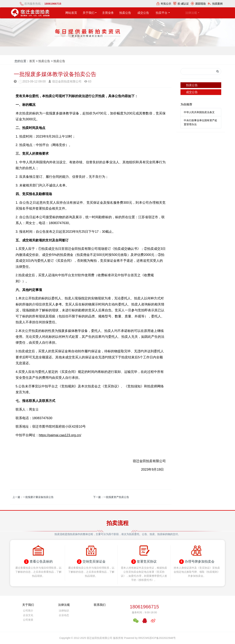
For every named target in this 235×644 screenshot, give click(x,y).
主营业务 (111, 13)
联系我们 (100, 605)
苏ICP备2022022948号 (163, 638)
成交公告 (192, 92)
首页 (32, 61)
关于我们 (89, 13)
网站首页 (71, 13)
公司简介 (28, 611)
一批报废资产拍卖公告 (116, 497)
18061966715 (144, 607)
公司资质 (28, 620)
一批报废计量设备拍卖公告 (38, 497)
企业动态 (64, 615)
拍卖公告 (133, 13)
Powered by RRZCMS (136, 638)
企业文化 (28, 615)
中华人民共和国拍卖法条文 (199, 112)
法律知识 (64, 611)
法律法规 (64, 605)
